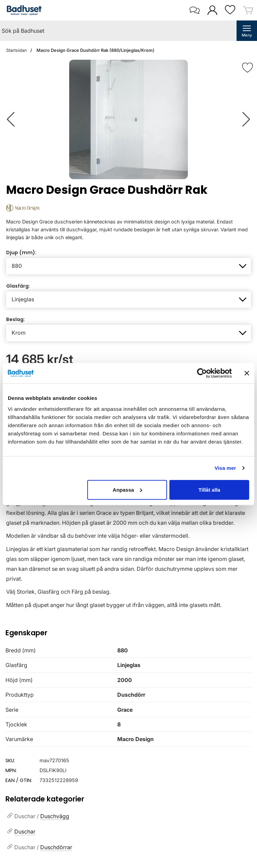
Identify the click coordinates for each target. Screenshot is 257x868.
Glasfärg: (18, 286)
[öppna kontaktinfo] (194, 10)
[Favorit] (247, 68)
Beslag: (16, 319)
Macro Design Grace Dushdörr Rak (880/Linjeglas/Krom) (95, 50)
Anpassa (128, 489)
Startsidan (17, 50)
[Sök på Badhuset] (118, 31)
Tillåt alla (209, 489)
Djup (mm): (21, 252)
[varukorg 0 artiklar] (248, 10)
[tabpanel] (128, 536)
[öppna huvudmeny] (247, 31)
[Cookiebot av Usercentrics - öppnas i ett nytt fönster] (202, 373)
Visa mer (225, 468)
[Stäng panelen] (247, 373)
